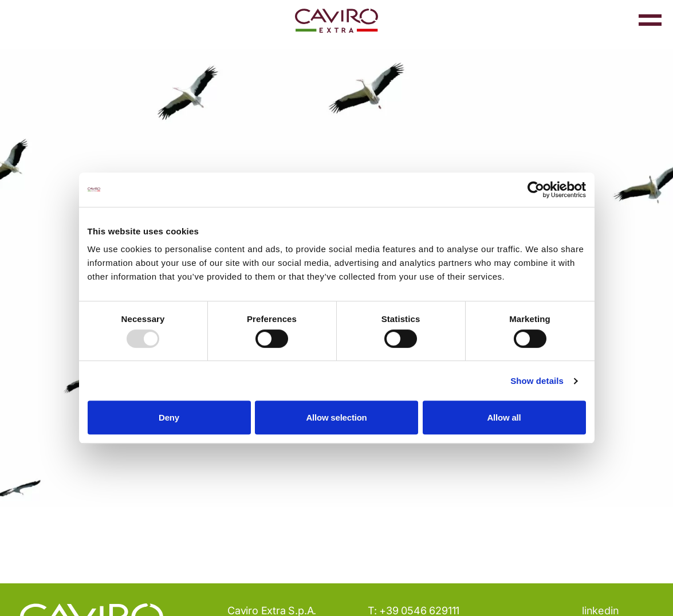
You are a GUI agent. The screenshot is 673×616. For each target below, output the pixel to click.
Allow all (504, 417)
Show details (537, 381)
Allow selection (336, 417)
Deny (169, 417)
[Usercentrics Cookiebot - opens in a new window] (536, 190)
